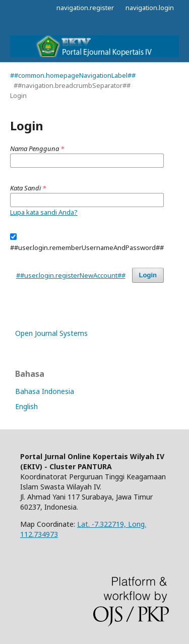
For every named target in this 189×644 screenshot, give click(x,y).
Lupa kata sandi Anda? (44, 212)
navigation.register (85, 8)
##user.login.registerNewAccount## (71, 275)
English (26, 406)
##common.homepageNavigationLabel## (73, 75)
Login (148, 275)
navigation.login (150, 8)
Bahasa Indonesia (45, 391)
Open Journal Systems (51, 333)
